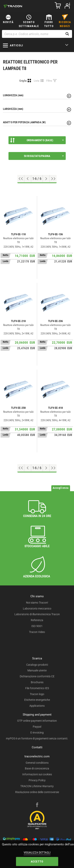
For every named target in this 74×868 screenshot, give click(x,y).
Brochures (37, 682)
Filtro (49, 81)
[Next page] (46, 179)
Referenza (37, 620)
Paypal (37, 727)
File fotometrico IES (37, 688)
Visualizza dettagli (37, 853)
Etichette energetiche (37, 700)
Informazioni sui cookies (37, 774)
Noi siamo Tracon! (37, 603)
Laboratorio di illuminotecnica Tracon (37, 614)
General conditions (37, 763)
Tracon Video (37, 632)
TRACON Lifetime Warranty (37, 786)
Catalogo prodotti (37, 665)
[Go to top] (21, 179)
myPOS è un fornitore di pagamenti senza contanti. (37, 738)
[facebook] (37, 805)
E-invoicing (37, 733)
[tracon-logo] (13, 6)
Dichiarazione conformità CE (37, 676)
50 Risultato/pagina (44, 156)
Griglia (23, 81)
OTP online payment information (37, 721)
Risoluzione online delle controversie (37, 792)
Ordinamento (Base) (37, 140)
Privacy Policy (37, 780)
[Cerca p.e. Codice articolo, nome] (37, 34)
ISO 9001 (37, 626)
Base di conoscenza (37, 768)
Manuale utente (37, 670)
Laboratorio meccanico (37, 609)
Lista (37, 81)
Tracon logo (37, 694)
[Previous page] (28, 179)
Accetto (37, 861)
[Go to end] (53, 179)
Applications (37, 706)
